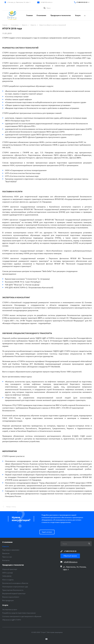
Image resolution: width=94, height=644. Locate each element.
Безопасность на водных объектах (15, 583)
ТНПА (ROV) (7, 576)
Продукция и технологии (13, 565)
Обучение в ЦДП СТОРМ (12, 620)
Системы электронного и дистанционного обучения (22, 616)
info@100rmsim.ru (46, 2)
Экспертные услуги (10, 609)
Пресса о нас (7, 557)
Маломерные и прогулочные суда (15, 587)
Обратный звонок (70, 556)
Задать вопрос (47, 532)
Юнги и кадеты (8, 580)
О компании (7, 542)
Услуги (5, 605)
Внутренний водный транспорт (14, 593)
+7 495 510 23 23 (82, 2)
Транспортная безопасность (13, 590)
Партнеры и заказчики (11, 550)
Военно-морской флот (11, 597)
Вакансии (6, 553)
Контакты (6, 560)
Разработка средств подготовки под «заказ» (19, 613)
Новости (5, 546)
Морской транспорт (10, 569)
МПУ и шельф (7, 573)
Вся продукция (8, 600)
